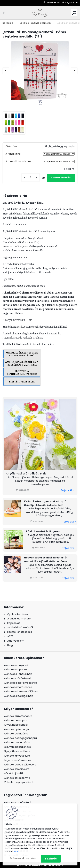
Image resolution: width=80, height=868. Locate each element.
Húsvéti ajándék (14, 773)
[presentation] (6, 71)
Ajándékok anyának (16, 665)
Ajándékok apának (16, 670)
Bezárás (51, 859)
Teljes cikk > (68, 490)
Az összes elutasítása (23, 858)
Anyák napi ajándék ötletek (26, 474)
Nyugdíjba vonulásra (17, 751)
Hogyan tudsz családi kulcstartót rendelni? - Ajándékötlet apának (46, 559)
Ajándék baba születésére (20, 765)
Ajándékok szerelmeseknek (21, 683)
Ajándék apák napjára (18, 729)
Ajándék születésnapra (18, 716)
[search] (74, 13)
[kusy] (31, 178)
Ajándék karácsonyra (17, 778)
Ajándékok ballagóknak (18, 696)
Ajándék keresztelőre (17, 769)
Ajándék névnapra (15, 720)
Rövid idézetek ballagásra (43, 531)
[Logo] (40, 13)
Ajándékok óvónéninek (18, 678)
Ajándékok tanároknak (18, 674)
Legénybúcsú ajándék (18, 760)
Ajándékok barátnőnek (18, 687)
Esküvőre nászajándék (18, 747)
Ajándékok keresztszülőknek (21, 692)
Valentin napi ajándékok (19, 782)
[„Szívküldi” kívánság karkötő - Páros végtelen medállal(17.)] (40, 71)
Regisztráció (71, 2)
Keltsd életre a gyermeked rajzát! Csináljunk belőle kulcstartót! (46, 503)
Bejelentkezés (53, 2)
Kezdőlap (8, 23)
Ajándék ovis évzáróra (18, 742)
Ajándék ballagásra (16, 734)
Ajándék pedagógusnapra (20, 738)
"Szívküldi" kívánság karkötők (35, 23)
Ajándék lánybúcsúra (17, 756)
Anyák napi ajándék (16, 725)
